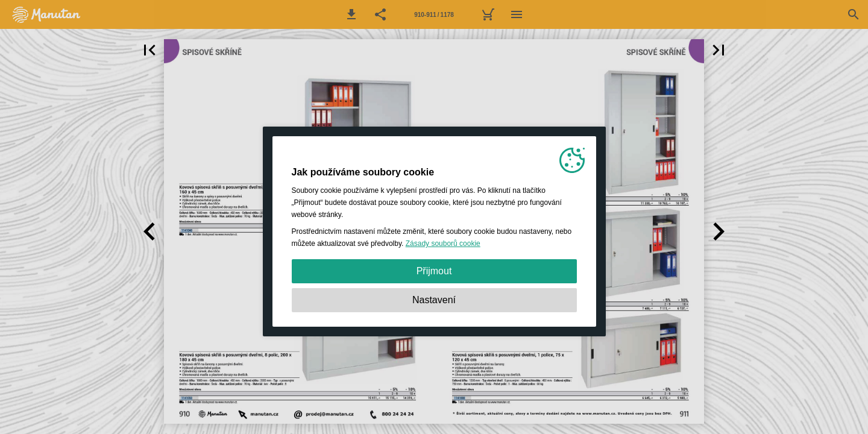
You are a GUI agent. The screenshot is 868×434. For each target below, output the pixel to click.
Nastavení (434, 300)
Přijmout (434, 271)
